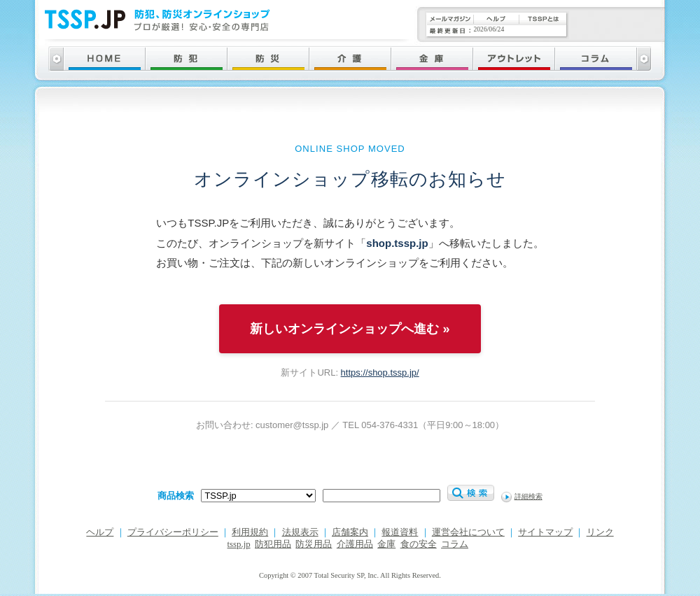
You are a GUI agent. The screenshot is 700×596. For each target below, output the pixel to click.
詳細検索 (528, 496)
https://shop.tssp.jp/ (380, 372)
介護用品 (355, 544)
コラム (455, 544)
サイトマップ (545, 532)
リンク (600, 532)
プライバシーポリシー (173, 532)
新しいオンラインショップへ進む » (350, 329)
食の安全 (419, 544)
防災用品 (314, 544)
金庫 (386, 544)
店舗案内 (350, 532)
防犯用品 (273, 544)
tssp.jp (239, 544)
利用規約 (250, 532)
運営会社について (468, 532)
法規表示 (300, 532)
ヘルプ (100, 532)
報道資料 (400, 532)
